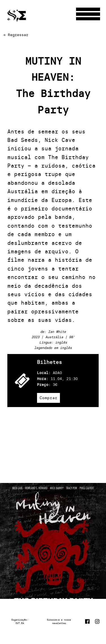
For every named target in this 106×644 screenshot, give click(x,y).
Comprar (48, 398)
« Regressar (16, 35)
